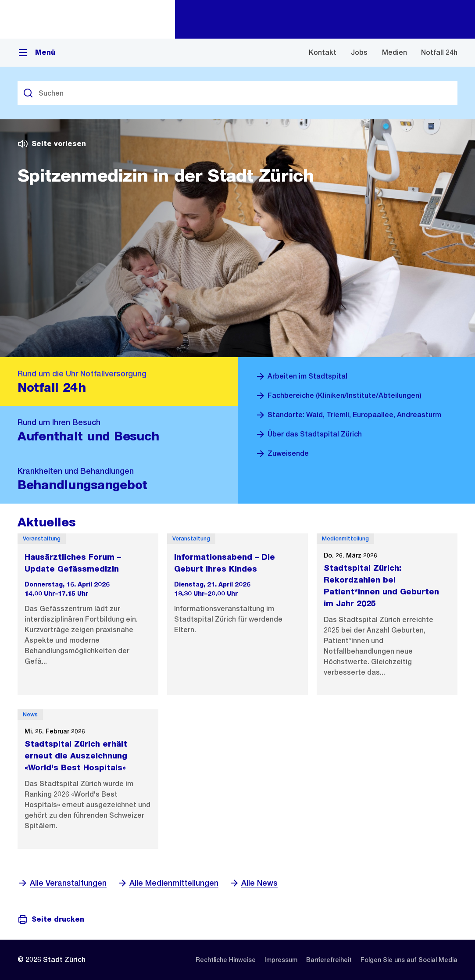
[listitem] (226, 960)
